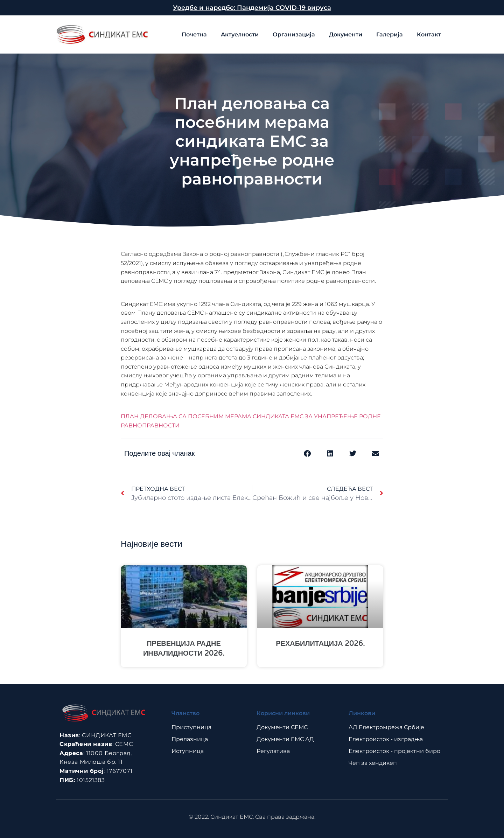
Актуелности (240, 34)
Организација (294, 34)
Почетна (194, 34)
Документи (346, 34)
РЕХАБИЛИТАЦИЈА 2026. (320, 644)
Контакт (429, 34)
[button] (307, 454)
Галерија (390, 34)
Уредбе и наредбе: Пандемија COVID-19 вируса (252, 8)
